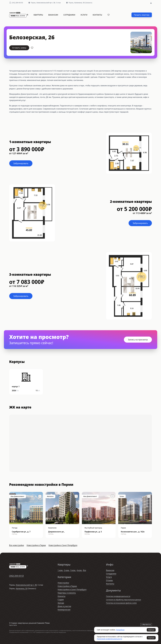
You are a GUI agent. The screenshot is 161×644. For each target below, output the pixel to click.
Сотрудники (69, 15)
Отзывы (109, 580)
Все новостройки (17, 545)
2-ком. (67, 570)
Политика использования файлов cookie (121, 603)
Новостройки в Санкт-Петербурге (63, 545)
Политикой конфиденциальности (109, 639)
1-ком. (60, 570)
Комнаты (62, 596)
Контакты (97, 15)
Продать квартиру (142, 15)
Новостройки (63, 583)
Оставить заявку (19, 48)
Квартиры (38, 15)
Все (85, 570)
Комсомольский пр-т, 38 (26, 585)
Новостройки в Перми (36, 545)
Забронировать (21, 163)
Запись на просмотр (138, 340)
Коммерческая (64, 610)
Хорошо (151, 630)
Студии (61, 600)
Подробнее (120, 630)
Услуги (84, 15)
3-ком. (73, 570)
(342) (17, 3)
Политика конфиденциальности (118, 596)
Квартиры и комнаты (67, 593)
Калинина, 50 (22, 589)
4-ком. (79, 570)
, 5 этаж (49, 3)
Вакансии (53, 15)
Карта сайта (13, 625)
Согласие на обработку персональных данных (124, 600)
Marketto (146, 625)
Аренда (61, 603)
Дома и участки (64, 606)
